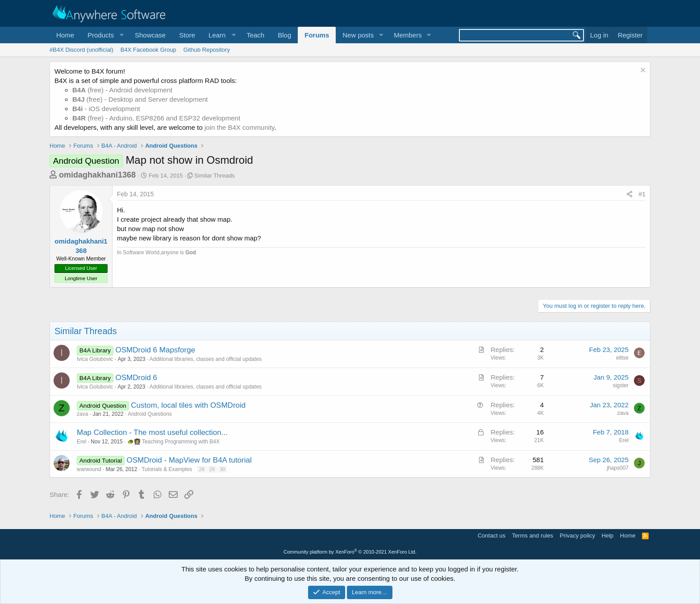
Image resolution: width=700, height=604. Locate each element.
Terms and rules (533, 536)
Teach (255, 35)
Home (65, 35)
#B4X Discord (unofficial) (81, 50)
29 (212, 469)
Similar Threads (215, 176)
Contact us (492, 536)
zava (82, 414)
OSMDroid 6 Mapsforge (156, 350)
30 (222, 469)
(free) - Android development (122, 90)
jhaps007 (618, 468)
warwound (89, 469)
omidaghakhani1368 (97, 175)
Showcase (150, 35)
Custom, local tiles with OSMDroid (188, 405)
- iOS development (106, 109)
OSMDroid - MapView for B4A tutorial (189, 460)
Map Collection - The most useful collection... (152, 432)
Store (187, 35)
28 (202, 469)
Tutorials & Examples (167, 469)
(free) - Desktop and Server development (140, 99)
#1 (642, 194)
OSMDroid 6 (137, 378)
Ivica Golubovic (95, 359)
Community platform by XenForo (350, 552)
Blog (284, 35)
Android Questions (150, 414)
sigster (621, 385)
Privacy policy (577, 536)
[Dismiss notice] (642, 71)
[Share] (629, 194)
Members (408, 35)
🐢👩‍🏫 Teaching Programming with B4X (173, 442)
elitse (622, 358)
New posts (358, 35)
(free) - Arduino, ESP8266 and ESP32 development (156, 118)
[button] (104, 35)
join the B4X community (239, 127)
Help (608, 536)
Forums (317, 35)
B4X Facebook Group (148, 50)
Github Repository (207, 50)
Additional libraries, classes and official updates (206, 359)
